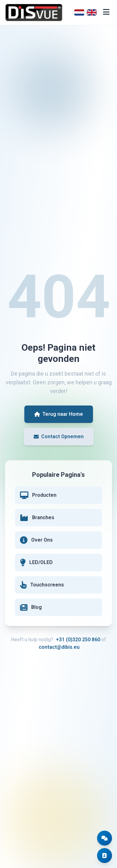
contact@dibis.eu (59, 647)
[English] (92, 12)
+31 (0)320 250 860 (78, 640)
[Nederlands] (79, 12)
